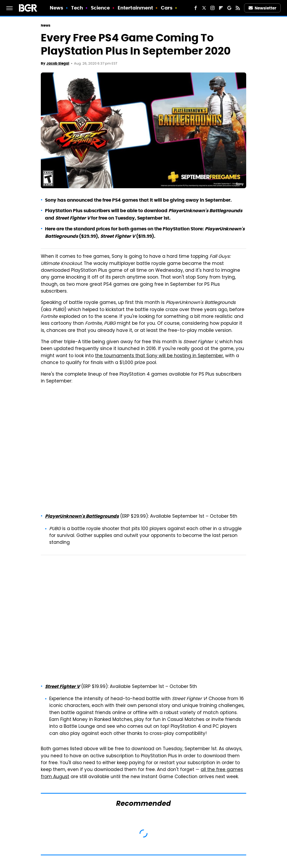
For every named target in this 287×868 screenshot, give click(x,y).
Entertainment (135, 8)
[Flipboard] (221, 8)
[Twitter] (204, 8)
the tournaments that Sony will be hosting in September (159, 356)
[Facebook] (196, 8)
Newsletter (263, 8)
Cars (167, 8)
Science (100, 8)
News (56, 8)
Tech (77, 8)
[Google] (229, 8)
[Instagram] (212, 8)
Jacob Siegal (58, 63)
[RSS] (238, 8)
